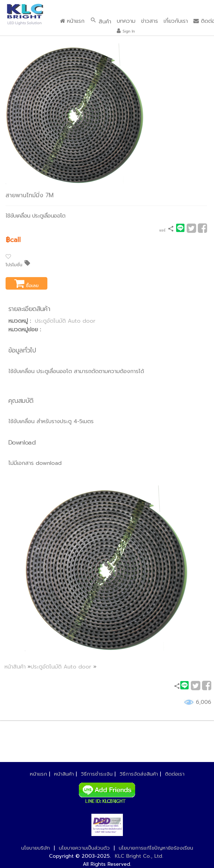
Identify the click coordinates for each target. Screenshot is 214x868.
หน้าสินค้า (15, 667)
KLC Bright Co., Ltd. (139, 856)
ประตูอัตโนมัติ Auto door (65, 321)
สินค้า (101, 21)
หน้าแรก (72, 21)
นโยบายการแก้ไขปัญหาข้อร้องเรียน (156, 848)
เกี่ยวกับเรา (176, 21)
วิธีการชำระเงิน (97, 774)
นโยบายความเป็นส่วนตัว (84, 848)
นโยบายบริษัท (36, 848)
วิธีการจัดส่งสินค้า (139, 774)
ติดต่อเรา (175, 774)
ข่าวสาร (149, 21)
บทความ (126, 21)
